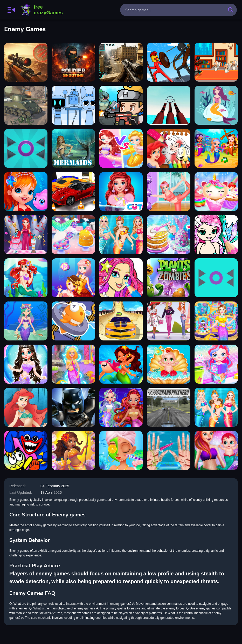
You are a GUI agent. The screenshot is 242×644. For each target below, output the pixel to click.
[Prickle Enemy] (216, 278)
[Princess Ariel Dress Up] (26, 407)
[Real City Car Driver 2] (121, 321)
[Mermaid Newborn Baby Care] (216, 450)
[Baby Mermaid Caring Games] (216, 364)
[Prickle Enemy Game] (26, 148)
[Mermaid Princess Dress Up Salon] (73, 278)
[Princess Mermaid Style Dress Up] (121, 235)
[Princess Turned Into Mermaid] (121, 192)
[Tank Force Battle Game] (26, 62)
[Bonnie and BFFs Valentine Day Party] (168, 321)
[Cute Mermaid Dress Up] (26, 192)
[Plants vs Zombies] (168, 278)
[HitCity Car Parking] (73, 192)
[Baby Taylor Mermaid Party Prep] (73, 235)
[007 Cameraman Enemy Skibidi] (216, 62)
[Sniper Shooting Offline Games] (121, 62)
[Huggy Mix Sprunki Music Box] (73, 105)
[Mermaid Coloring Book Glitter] (216, 235)
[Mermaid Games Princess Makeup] (121, 450)
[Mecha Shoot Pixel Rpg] (121, 105)
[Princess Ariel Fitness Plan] (168, 192)
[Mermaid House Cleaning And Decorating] (216, 321)
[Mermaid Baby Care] (168, 364)
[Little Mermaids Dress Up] (216, 148)
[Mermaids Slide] (73, 148)
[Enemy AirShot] (168, 105)
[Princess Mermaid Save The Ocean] (168, 450)
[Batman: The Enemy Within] (73, 407)
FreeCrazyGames (42, 10)
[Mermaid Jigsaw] (216, 105)
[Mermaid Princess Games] (26, 321)
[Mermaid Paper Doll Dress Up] (121, 148)
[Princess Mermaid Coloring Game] (121, 278)
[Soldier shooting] (73, 62)
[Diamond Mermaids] (121, 407)
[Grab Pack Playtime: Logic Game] (26, 450)
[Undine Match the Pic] (121, 364)
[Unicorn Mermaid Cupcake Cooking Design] (216, 192)
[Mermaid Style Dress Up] (216, 407)
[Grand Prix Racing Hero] (168, 407)
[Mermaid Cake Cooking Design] (26, 235)
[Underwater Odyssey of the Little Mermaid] (26, 278)
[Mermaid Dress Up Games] (73, 450)
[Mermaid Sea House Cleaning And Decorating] (73, 364)
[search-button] (231, 10)
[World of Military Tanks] (26, 105)
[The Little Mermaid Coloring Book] (168, 148)
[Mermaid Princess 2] (26, 364)
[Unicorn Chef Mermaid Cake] (168, 235)
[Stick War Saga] (168, 62)
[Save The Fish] (73, 321)
